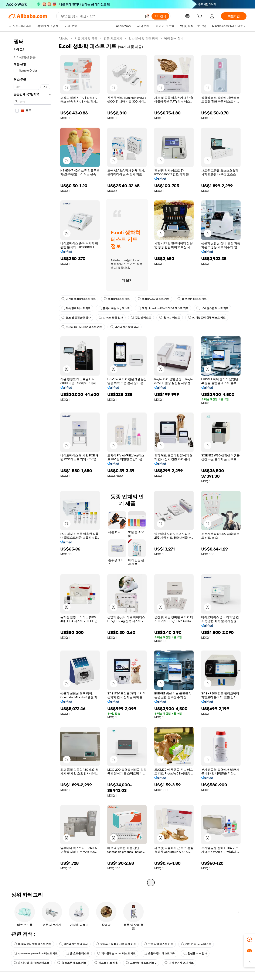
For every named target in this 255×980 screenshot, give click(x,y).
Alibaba (63, 38)
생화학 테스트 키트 (117, 299)
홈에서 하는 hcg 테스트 (114, 308)
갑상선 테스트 (141, 318)
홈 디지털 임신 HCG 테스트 (31, 963)
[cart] (200, 17)
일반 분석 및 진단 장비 (143, 38)
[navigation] (32, 461)
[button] (147, 16)
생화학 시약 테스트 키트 (154, 299)
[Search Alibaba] (101, 16)
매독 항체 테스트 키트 (76, 308)
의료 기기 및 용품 (86, 38)
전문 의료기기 (113, 38)
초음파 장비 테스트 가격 (159, 953)
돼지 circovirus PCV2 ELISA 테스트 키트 (163, 308)
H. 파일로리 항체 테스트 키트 (207, 318)
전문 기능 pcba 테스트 (196, 944)
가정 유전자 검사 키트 (179, 963)
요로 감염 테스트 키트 (158, 944)
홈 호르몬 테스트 (77, 953)
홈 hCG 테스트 (170, 318)
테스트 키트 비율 (106, 963)
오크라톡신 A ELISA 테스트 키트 (82, 327)
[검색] (160, 16)
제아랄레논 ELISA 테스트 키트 (116, 953)
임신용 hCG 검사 (195, 953)
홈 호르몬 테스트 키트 (192, 299)
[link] (249, 940)
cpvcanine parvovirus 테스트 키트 (36, 953)
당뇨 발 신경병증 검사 (76, 318)
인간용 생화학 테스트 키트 (79, 299)
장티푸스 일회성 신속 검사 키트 (116, 944)
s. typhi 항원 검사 (111, 318)
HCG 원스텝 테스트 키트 (212, 308)
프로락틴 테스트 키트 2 (141, 963)
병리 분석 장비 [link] (174, 38)
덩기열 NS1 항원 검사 (125, 327)
